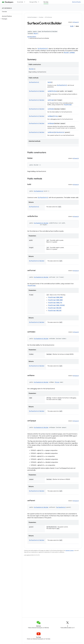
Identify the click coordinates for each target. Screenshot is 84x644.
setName (50, 116)
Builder (32, 69)
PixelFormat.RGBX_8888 (55, 300)
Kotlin (72, 26)
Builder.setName (69, 53)
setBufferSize (52, 91)
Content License (70, 550)
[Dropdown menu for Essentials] (25, 2)
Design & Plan (33, 2)
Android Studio (76, 2)
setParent (51, 132)
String (55, 116)
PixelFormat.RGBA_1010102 (56, 305)
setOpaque (51, 123)
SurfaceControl (43, 49)
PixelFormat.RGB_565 (55, 311)
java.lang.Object (32, 37)
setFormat (51, 100)
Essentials (20, 2)
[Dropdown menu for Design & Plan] (39, 2)
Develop (41, 17)
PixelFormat (68, 105)
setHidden (51, 109)
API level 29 (76, 22)
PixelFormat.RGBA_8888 (55, 297)
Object (36, 33)
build (50, 82)
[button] (11, 19)
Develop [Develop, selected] (46, 2)
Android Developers (32, 17)
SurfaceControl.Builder (37, 91)
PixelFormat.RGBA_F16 (55, 303)
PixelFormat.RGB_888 (55, 308)
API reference (7, 8)
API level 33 (76, 332)
